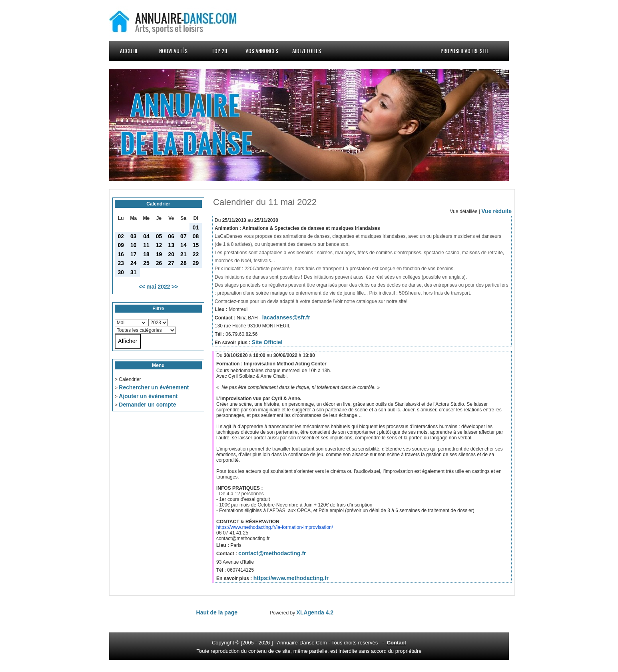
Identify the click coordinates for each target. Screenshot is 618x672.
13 (171, 245)
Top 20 (219, 51)
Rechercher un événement (154, 387)
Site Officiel (267, 342)
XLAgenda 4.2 (315, 612)
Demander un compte (147, 405)
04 (146, 236)
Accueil (129, 51)
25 (146, 263)
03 (134, 236)
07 (183, 236)
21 (183, 254)
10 (134, 245)
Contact (397, 643)
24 (134, 263)
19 (159, 254)
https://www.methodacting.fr (291, 578)
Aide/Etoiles (307, 51)
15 (196, 245)
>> (175, 287)
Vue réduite (496, 211)
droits (350, 643)
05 (159, 236)
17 (134, 254)
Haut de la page (217, 612)
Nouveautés (173, 51)
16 (121, 254)
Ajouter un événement (148, 396)
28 (183, 263)
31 (134, 272)
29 (196, 263)
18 (146, 254)
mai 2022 (158, 287)
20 (171, 254)
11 (146, 245)
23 (121, 263)
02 (121, 236)
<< (142, 287)
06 (171, 236)
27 (171, 263)
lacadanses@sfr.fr (286, 317)
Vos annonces (262, 51)
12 (159, 245)
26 (159, 263)
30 (121, 272)
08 (196, 236)
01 (196, 227)
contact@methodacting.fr (272, 553)
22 (196, 254)
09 (121, 245)
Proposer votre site (465, 51)
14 (183, 245)
